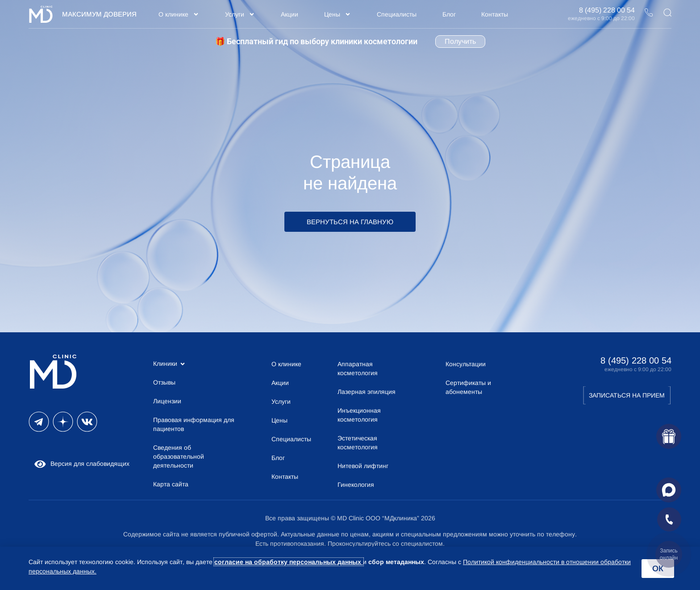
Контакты (495, 14)
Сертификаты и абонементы (468, 387)
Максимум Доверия (99, 14)
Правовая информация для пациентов (194, 424)
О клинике (179, 14)
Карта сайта (171, 484)
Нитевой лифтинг (363, 466)
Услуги (240, 14)
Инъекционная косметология (359, 415)
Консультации (466, 364)
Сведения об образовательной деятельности (179, 456)
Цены (337, 14)
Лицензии (167, 401)
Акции (290, 14)
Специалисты (397, 14)
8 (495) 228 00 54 (607, 10)
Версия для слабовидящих (81, 464)
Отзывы (164, 382)
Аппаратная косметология (358, 368)
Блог (449, 14)
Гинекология (356, 485)
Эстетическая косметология (358, 443)
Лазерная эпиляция (367, 392)
